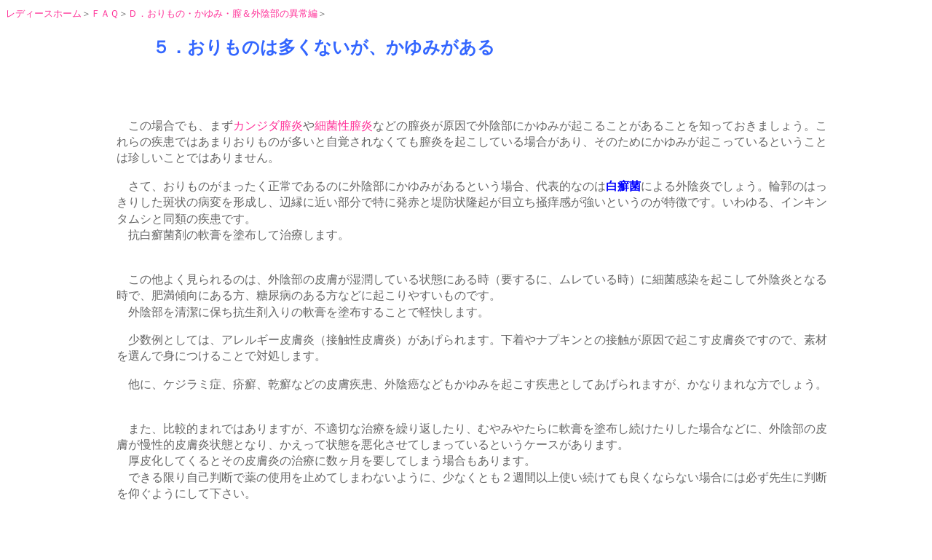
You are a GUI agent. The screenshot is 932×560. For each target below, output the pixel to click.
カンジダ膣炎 (268, 126)
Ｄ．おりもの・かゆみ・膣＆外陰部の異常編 (223, 13)
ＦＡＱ (105, 13)
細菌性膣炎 (344, 126)
